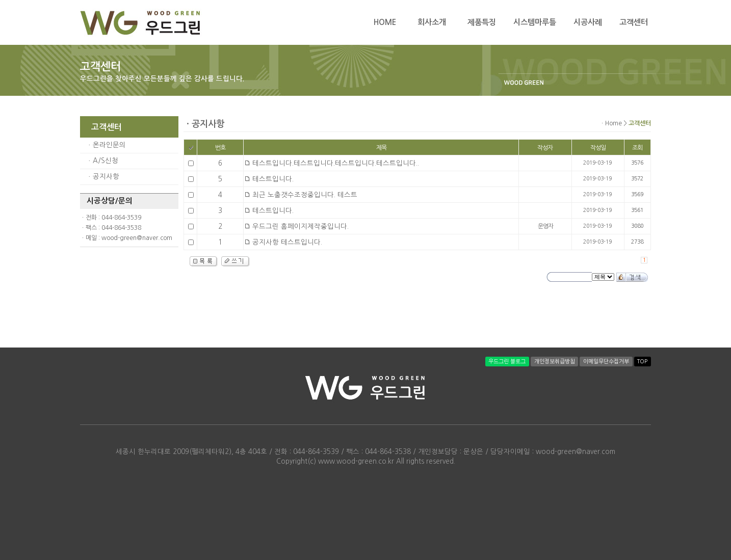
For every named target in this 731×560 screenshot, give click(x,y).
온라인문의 (109, 145)
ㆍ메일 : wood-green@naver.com (126, 238)
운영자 (545, 226)
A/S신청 (106, 161)
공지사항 (106, 177)
